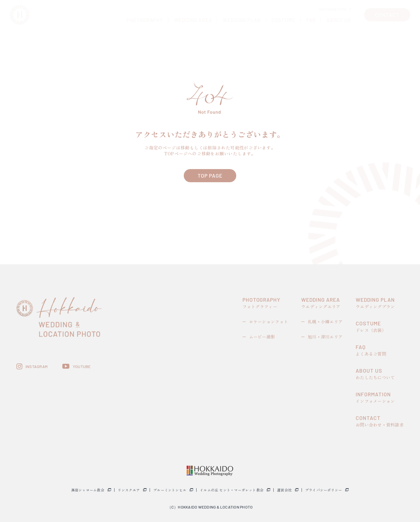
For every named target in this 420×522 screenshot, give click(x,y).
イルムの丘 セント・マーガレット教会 (232, 490)
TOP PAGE (210, 175)
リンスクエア (129, 490)
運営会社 (284, 490)
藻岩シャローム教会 (88, 490)
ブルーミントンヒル (170, 490)
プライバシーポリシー (324, 490)
